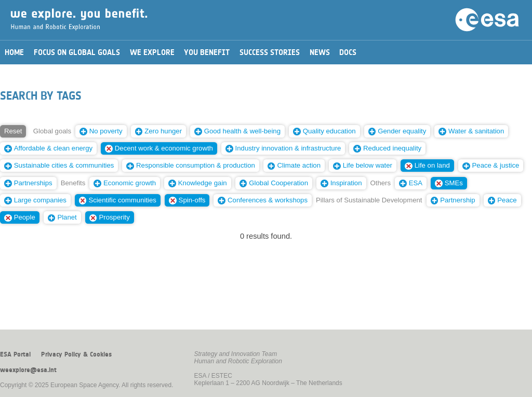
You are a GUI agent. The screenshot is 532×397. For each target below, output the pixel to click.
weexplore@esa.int (28, 370)
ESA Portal (15, 354)
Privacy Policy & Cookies (76, 354)
